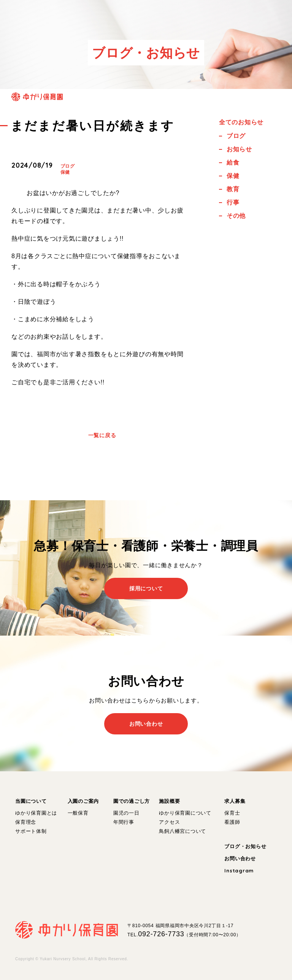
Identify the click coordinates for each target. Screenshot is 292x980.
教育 (233, 189)
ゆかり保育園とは (36, 813)
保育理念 (26, 822)
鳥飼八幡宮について (182, 831)
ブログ (68, 166)
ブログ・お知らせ (245, 846)
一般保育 (78, 813)
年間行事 (124, 822)
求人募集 (235, 801)
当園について (31, 801)
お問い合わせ (240, 859)
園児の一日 (126, 813)
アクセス (169, 822)
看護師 (232, 822)
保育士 (232, 813)
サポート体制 (31, 831)
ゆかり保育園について (185, 813)
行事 (233, 202)
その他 (236, 216)
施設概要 (169, 801)
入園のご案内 (83, 801)
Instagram (239, 871)
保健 (65, 172)
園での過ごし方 (132, 801)
